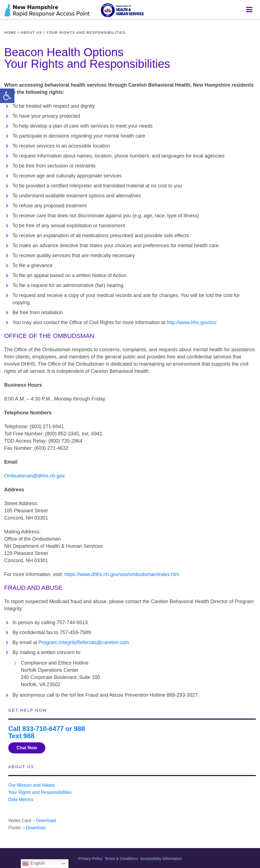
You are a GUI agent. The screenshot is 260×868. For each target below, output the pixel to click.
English (34, 864)
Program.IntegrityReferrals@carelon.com (84, 642)
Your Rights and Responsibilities (40, 792)
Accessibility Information (161, 859)
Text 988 (21, 736)
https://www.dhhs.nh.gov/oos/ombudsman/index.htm (122, 574)
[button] (7, 96)
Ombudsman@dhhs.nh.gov (34, 476)
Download (46, 821)
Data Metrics (21, 799)
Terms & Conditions (121, 859)
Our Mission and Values (32, 785)
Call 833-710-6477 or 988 (47, 729)
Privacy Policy (90, 859)
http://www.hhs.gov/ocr (192, 322)
